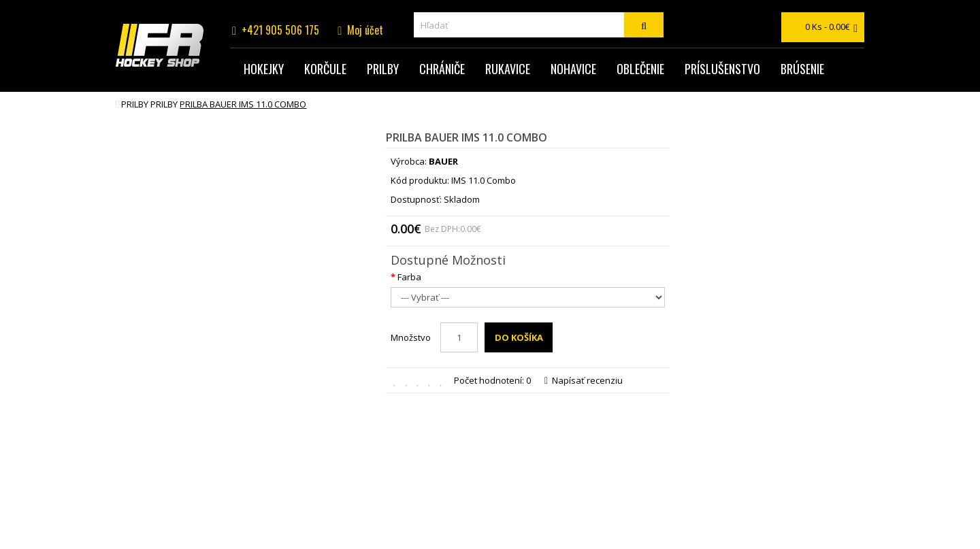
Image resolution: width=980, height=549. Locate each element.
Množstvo (411, 337)
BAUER (443, 161)
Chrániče (442, 69)
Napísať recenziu (584, 380)
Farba (409, 277)
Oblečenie (640, 69)
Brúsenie (802, 69)
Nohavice (573, 69)
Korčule (325, 69)
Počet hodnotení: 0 (492, 380)
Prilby (383, 69)
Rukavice (508, 69)
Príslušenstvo (722, 69)
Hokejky (264, 69)
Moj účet (365, 30)
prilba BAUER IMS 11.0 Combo (243, 104)
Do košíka (519, 337)
